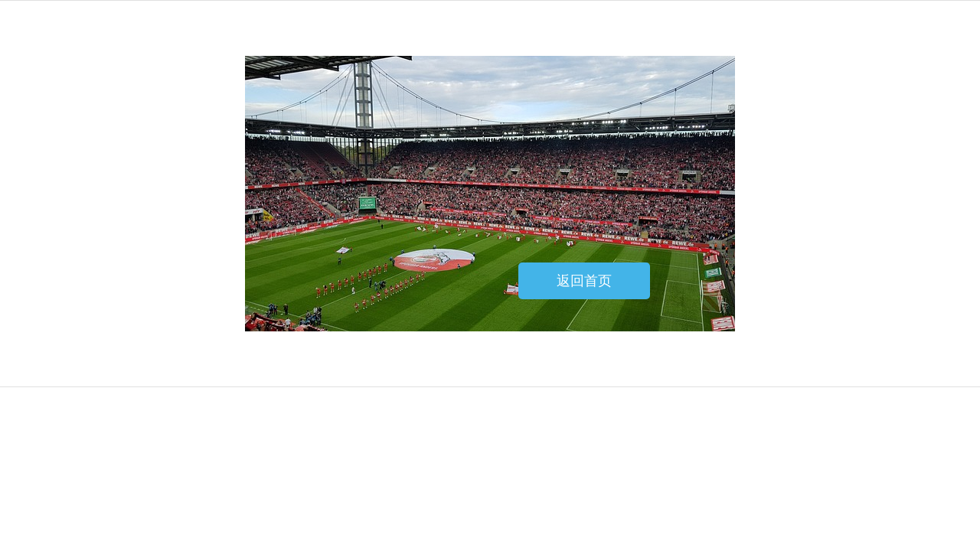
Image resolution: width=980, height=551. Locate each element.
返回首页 (584, 281)
